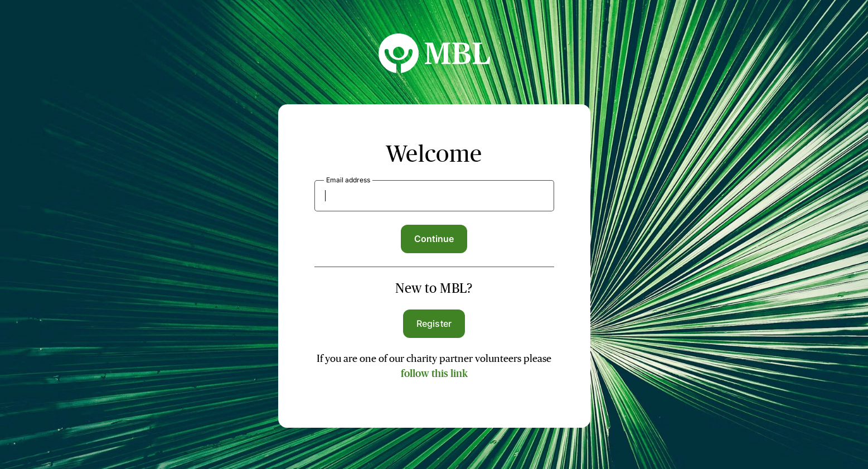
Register (434, 323)
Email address (348, 180)
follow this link (434, 374)
